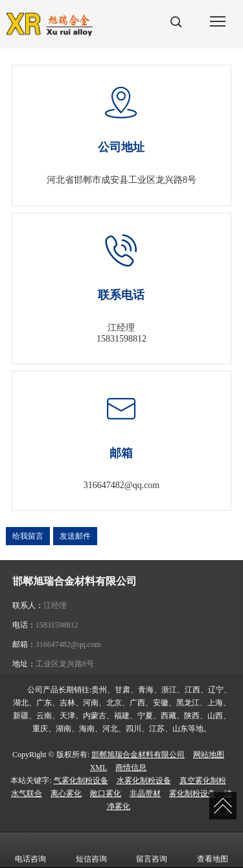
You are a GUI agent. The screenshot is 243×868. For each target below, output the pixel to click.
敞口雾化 (106, 793)
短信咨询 (91, 850)
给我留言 (28, 536)
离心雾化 (66, 793)
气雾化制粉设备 (81, 780)
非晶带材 (145, 793)
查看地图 (213, 850)
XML (99, 768)
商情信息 (131, 768)
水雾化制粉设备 (144, 780)
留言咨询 (152, 850)
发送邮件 (75, 536)
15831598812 (121, 339)
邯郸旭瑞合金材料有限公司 (138, 755)
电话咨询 (30, 850)
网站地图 (209, 755)
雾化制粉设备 (192, 793)
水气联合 (27, 793)
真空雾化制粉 (203, 780)
